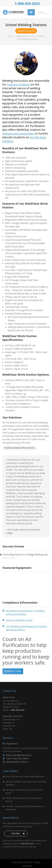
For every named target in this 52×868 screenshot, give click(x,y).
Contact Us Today (13, 671)
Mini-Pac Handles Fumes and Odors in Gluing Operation (26, 783)
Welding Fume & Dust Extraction (30, 36)
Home (10, 36)
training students (18, 84)
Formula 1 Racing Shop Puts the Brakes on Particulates (25, 808)
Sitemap (37, 862)
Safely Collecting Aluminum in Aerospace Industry (24, 800)
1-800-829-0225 (27, 4)
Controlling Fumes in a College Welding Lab (25, 555)
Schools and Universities (18, 133)
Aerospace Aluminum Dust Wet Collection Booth (24, 791)
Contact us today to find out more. (20, 448)
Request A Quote (26, 31)
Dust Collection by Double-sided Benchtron (25, 776)
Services (8, 738)
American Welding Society (19, 620)
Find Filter (16, 833)
